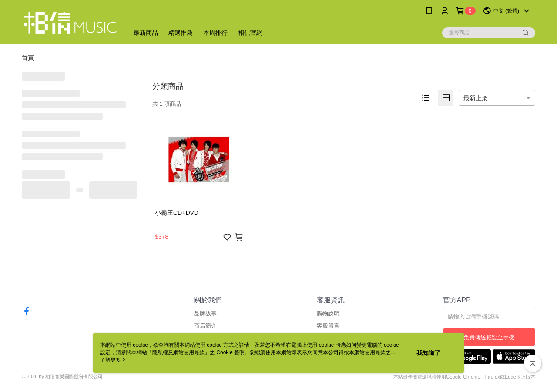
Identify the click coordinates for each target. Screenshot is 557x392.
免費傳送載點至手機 (489, 337)
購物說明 (328, 313)
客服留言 (328, 326)
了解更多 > (113, 360)
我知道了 (429, 353)
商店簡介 (205, 326)
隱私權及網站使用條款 (178, 352)
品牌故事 (205, 313)
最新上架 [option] (476, 98)
